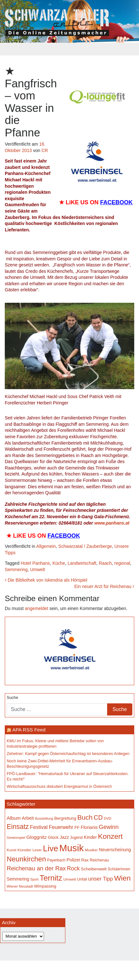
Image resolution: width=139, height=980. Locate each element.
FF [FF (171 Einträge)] (77, 828)
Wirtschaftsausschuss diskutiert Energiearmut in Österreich (59, 787)
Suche (12, 698)
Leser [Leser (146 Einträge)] (37, 850)
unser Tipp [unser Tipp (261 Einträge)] (100, 879)
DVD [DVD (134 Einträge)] (108, 818)
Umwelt (37, 570)
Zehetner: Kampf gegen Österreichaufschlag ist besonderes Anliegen (68, 754)
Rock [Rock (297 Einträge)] (73, 868)
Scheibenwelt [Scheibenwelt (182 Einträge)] (94, 869)
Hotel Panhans (35, 563)
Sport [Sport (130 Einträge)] (34, 879)
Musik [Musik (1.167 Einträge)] (72, 848)
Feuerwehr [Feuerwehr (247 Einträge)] (61, 827)
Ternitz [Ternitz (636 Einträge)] (51, 878)
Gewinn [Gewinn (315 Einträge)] (109, 827)
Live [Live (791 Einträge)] (51, 848)
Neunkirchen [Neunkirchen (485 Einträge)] (26, 859)
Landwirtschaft (82, 563)
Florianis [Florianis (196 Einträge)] (89, 827)
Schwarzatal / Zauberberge (85, 546)
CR (45, 150)
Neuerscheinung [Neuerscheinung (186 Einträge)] (115, 850)
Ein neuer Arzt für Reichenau (104, 586)
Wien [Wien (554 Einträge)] (122, 878)
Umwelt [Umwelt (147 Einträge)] (70, 879)
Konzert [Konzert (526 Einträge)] (110, 836)
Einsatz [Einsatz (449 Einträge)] (18, 827)
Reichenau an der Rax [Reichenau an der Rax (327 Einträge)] (36, 868)
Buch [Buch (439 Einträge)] (85, 817)
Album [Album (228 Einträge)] (14, 818)
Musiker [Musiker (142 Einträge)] (91, 850)
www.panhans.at (112, 523)
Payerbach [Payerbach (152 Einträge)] (56, 860)
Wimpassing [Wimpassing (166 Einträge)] (45, 886)
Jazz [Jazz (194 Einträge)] (64, 837)
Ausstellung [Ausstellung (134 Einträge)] (44, 818)
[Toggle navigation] (69, 49)
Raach (105, 563)
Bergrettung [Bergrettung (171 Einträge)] (65, 818)
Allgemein (46, 546)
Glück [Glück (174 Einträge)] (53, 837)
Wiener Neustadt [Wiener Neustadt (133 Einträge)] (20, 886)
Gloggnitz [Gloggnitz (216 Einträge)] (37, 837)
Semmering (16, 570)
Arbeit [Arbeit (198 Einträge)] (28, 818)
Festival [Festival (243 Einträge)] (39, 827)
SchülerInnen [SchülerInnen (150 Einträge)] (119, 869)
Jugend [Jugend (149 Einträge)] (76, 838)
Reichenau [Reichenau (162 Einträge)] (99, 860)
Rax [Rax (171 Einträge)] (85, 860)
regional (122, 563)
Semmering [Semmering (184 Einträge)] (18, 879)
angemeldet (37, 608)
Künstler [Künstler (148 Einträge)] (24, 850)
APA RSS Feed (29, 730)
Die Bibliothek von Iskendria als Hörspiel (46, 580)
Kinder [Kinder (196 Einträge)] (90, 837)
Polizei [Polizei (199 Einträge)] (73, 860)
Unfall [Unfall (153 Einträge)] (82, 879)
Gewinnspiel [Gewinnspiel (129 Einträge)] (16, 838)
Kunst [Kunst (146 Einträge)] (11, 850)
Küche (59, 563)
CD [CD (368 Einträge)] (98, 817)
